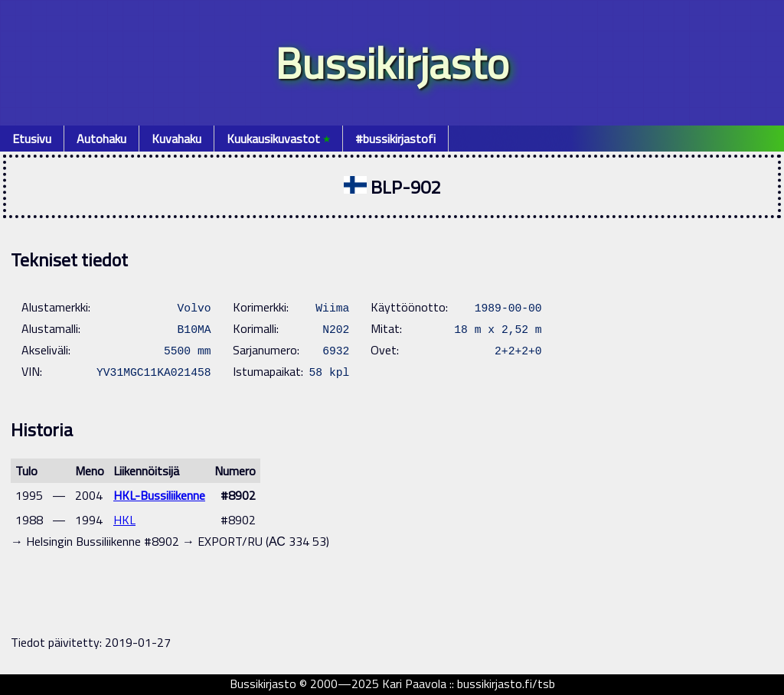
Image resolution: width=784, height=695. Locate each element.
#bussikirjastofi (395, 139)
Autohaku (101, 139)
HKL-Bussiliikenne (159, 495)
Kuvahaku (176, 139)
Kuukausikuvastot (278, 139)
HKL (124, 520)
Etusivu (32, 139)
